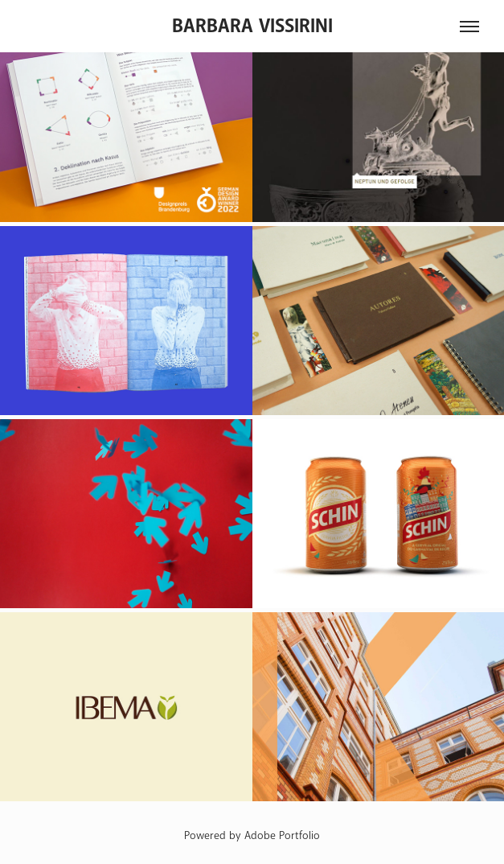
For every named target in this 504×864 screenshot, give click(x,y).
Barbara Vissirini (252, 26)
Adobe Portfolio (282, 835)
